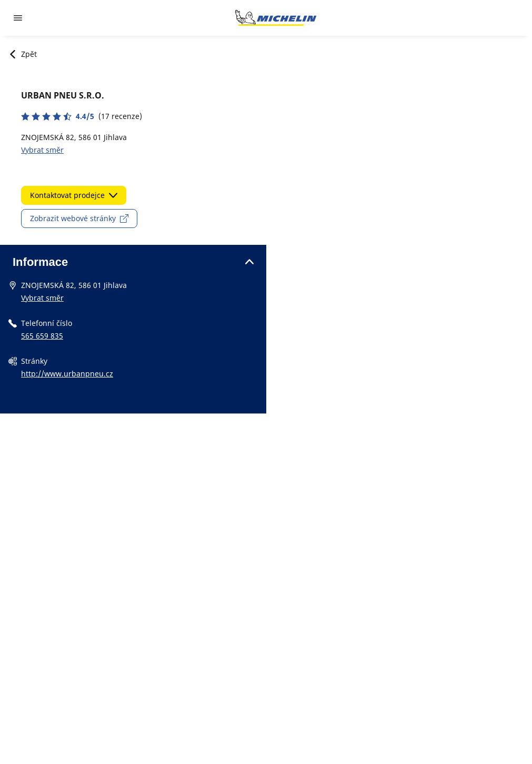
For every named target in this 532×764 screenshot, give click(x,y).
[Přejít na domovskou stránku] (276, 18)
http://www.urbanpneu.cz (67, 374)
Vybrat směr (42, 150)
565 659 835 (42, 336)
